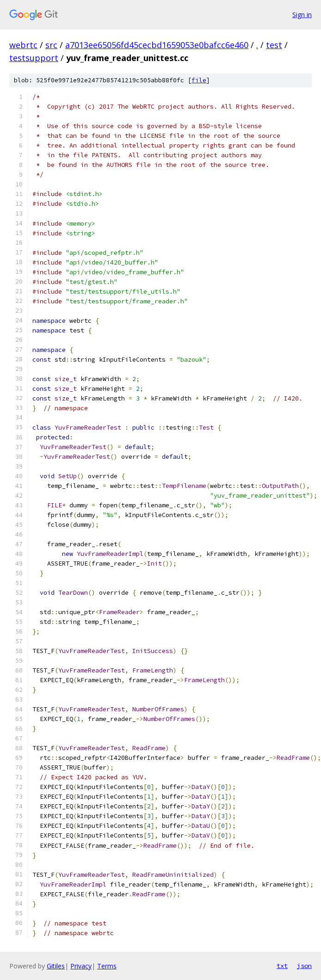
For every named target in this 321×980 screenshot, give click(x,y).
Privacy (81, 966)
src (51, 45)
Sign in (302, 15)
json (304, 966)
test (274, 45)
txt (282, 966)
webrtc (23, 45)
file (199, 80)
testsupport (34, 58)
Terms (107, 966)
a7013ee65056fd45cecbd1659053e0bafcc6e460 (157, 45)
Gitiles (56, 966)
